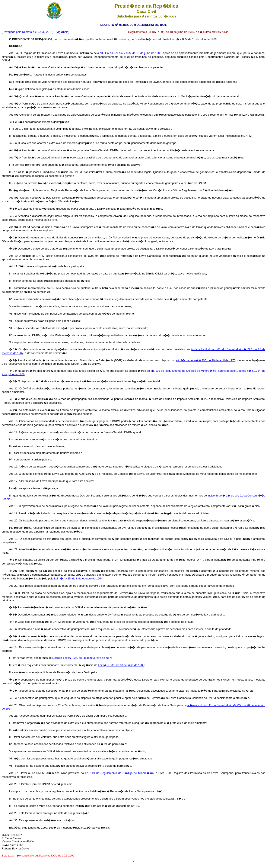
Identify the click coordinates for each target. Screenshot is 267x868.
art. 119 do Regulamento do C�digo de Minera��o (119, 773)
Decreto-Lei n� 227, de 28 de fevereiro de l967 (82, 658)
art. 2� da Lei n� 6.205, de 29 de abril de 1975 (206, 360)
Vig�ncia (62, 32)
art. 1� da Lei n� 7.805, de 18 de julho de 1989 (131, 53)
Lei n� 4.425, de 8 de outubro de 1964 (78, 578)
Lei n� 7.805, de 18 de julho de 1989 (121, 665)
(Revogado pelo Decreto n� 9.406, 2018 (27, 32)
